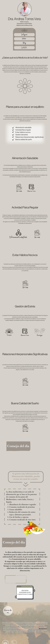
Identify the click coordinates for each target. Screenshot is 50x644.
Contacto (24, 48)
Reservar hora (32, 191)
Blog (24, 43)
